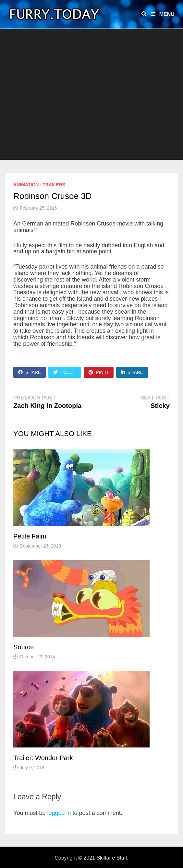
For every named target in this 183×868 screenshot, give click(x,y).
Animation (26, 185)
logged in (59, 813)
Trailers (54, 185)
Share (30, 372)
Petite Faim (30, 536)
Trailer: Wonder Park (43, 758)
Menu (163, 14)
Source (24, 647)
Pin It (99, 372)
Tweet (65, 372)
